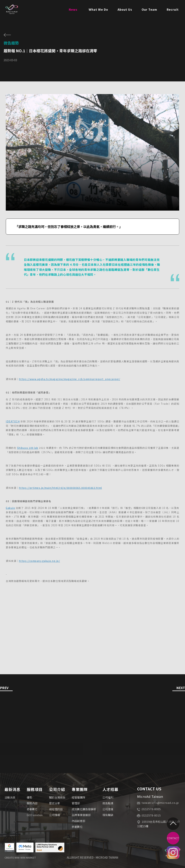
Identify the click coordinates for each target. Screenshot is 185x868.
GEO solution (35, 815)
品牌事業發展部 (81, 815)
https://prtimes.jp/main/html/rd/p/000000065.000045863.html (61, 488)
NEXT (181, 688)
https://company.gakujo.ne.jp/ (40, 561)
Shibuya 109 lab (28, 448)
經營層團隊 (78, 797)
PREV (4, 688)
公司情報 (55, 815)
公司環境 (108, 809)
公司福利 (108, 797)
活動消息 (10, 797)
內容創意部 (78, 821)
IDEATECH (13, 421)
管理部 (76, 803)
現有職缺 (108, 815)
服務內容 (32, 803)
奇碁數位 (32, 809)
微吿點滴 (108, 803)
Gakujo (10, 508)
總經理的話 (56, 809)
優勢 (29, 797)
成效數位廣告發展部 (84, 809)
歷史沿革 (55, 803)
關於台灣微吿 (57, 797)
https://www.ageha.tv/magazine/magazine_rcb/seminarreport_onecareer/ (70, 379)
